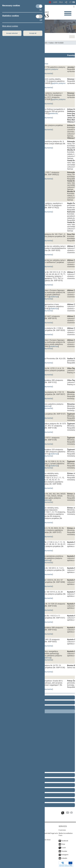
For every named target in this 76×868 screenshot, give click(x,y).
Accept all (33, 33)
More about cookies (10, 26)
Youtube (64, 851)
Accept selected (12, 33)
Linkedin (64, 858)
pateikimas (53, 113)
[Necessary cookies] (39, 6)
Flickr (63, 844)
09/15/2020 (59, 43)
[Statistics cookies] (39, 16)
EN (74, 2)
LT (70, 2)
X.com (64, 848)
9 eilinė (51, 43)
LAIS (55, 2)
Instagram (65, 855)
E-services (62, 830)
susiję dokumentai (45, 73)
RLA (61, 2)
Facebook (65, 841)
